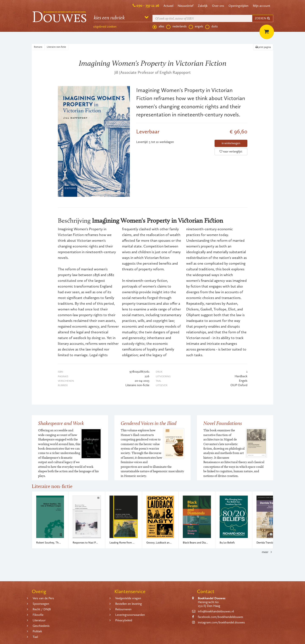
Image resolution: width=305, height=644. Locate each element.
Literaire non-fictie (56, 47)
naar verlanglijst (231, 152)
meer (268, 552)
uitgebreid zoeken (105, 27)
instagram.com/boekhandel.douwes (221, 622)
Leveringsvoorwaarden (130, 615)
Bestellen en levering (129, 604)
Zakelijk (203, 6)
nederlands (176, 27)
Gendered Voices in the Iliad (149, 423)
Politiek (37, 631)
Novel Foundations (223, 423)
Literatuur (39, 620)
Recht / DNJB (42, 609)
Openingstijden (238, 6)
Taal (35, 637)
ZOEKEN (263, 18)
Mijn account (261, 6)
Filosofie (38, 615)
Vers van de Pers (43, 598)
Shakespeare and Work (61, 423)
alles (158, 27)
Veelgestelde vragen (128, 598)
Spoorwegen (41, 604)
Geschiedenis (41, 626)
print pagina (263, 47)
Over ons (218, 6)
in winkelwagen (231, 143)
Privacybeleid (124, 620)
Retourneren (123, 609)
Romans (38, 47)
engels (196, 27)
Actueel (168, 6)
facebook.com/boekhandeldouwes (220, 617)
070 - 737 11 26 (148, 6)
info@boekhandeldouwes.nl (216, 611)
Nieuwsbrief (186, 6)
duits (211, 27)
